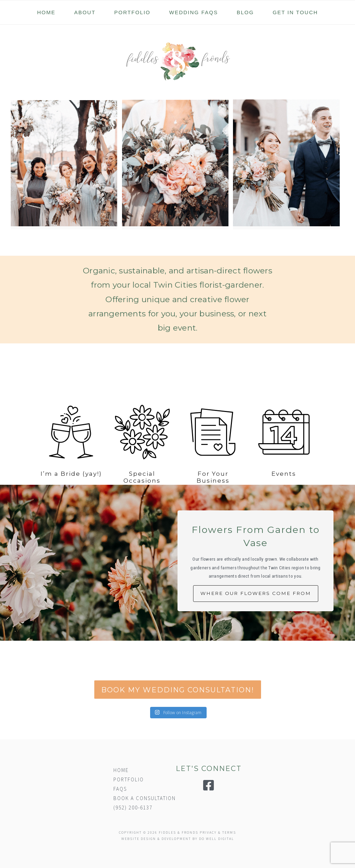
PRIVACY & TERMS (218, 832)
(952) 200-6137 (133, 808)
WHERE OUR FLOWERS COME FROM (256, 593)
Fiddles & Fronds (177, 61)
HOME (121, 770)
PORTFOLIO (129, 779)
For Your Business (213, 494)
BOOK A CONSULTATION (145, 798)
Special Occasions (142, 494)
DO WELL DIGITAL (217, 839)
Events (284, 490)
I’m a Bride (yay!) (71, 490)
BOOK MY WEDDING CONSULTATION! (178, 700)
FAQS (120, 789)
